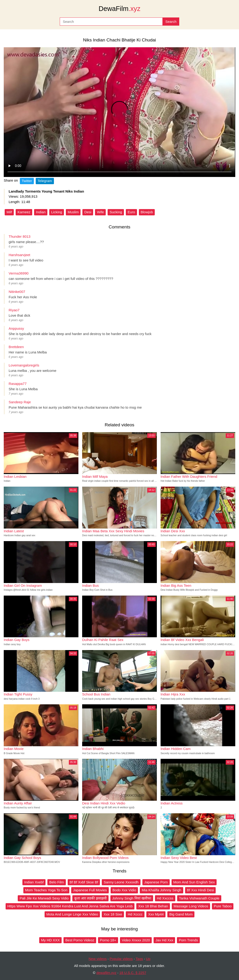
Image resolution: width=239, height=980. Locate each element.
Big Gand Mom (181, 914)
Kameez (24, 212)
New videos (98, 959)
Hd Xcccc (135, 914)
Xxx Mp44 (156, 914)
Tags (139, 959)
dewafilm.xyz (106, 973)
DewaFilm (119, 9)
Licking (57, 212)
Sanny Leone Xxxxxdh (121, 882)
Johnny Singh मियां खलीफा (132, 898)
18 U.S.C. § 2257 (133, 973)
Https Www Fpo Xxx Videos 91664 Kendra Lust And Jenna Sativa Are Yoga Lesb (70, 906)
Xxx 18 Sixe (113, 914)
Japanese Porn (156, 882)
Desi (88, 212)
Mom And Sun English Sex (194, 882)
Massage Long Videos (191, 906)
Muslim (73, 212)
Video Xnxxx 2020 (136, 940)
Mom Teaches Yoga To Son (46, 890)
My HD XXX (50, 940)
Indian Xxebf (34, 882)
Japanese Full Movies (90, 890)
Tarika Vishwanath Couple (199, 898)
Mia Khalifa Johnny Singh (161, 890)
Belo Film (57, 882)
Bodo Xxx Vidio (124, 890)
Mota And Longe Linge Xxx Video (72, 914)
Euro (131, 212)
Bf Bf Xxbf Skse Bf (84, 882)
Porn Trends (188, 940)
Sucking (116, 212)
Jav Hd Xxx (164, 940)
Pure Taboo (223, 906)
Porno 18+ (108, 940)
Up (148, 959)
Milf (9, 212)
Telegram (45, 181)
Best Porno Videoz (80, 940)
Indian (41, 212)
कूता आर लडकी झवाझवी (90, 898)
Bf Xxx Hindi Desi (200, 890)
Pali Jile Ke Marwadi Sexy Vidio (44, 898)
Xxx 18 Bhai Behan (153, 906)
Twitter (27, 181)
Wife (100, 212)
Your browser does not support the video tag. (119, 112)
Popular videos (121, 959)
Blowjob (147, 212)
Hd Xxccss (165, 898)
